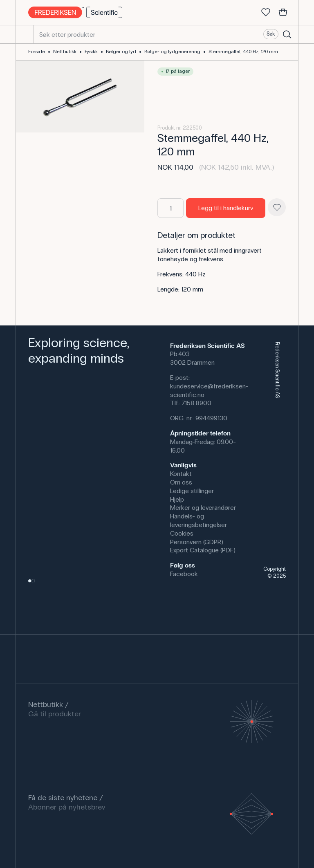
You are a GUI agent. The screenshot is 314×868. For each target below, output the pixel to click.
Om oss (181, 482)
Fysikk (91, 52)
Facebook (184, 574)
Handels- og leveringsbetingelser (198, 520)
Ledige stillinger (192, 491)
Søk (271, 34)
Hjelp (177, 499)
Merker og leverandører (203, 508)
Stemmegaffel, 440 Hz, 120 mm (243, 52)
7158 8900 (197, 403)
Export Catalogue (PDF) (203, 550)
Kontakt (181, 474)
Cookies (182, 533)
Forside (37, 52)
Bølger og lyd (121, 52)
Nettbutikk (65, 52)
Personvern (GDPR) (197, 542)
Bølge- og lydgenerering (172, 52)
